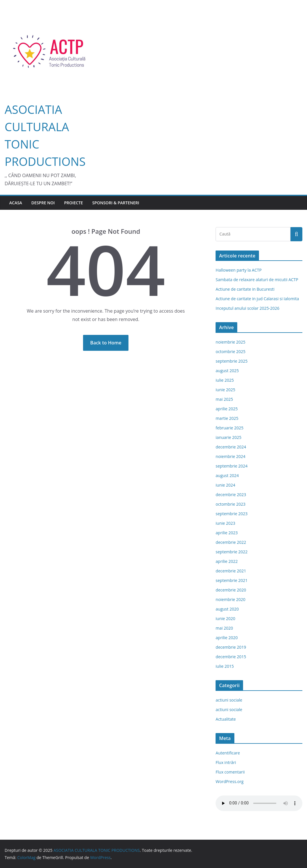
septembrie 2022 (231, 552)
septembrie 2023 (231, 514)
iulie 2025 (225, 380)
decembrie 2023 (231, 495)
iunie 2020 (225, 618)
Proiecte (73, 203)
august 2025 (227, 371)
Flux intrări (226, 762)
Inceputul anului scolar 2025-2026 (247, 308)
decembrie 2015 (231, 657)
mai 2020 (224, 628)
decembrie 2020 (231, 590)
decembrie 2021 (231, 571)
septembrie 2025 (231, 361)
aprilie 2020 (227, 638)
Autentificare (228, 753)
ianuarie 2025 (228, 437)
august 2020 (227, 609)
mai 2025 (224, 399)
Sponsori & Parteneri (116, 203)
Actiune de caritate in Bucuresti (245, 289)
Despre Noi (43, 203)
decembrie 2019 (231, 647)
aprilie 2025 (227, 409)
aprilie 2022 (227, 561)
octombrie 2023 (230, 504)
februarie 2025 (229, 428)
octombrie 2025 (230, 352)
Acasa (16, 203)
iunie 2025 (225, 390)
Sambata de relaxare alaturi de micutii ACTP (257, 280)
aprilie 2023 (227, 533)
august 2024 (227, 475)
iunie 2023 (225, 523)
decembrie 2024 (231, 447)
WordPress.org (229, 781)
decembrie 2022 (231, 542)
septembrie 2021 (231, 580)
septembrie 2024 (231, 466)
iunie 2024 (225, 485)
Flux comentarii (230, 772)
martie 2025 (227, 418)
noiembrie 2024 (230, 456)
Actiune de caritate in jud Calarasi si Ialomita (257, 299)
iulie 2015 (225, 666)
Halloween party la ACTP (239, 270)
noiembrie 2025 (230, 342)
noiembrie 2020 (230, 599)
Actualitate (226, 719)
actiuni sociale (229, 700)
